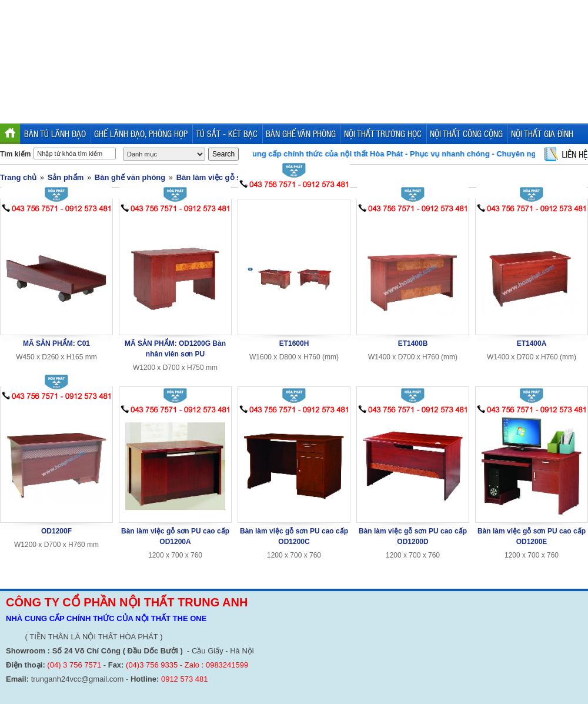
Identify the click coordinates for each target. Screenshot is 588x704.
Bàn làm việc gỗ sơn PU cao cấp (235, 177)
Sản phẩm (66, 177)
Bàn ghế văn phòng (130, 177)
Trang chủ (18, 177)
